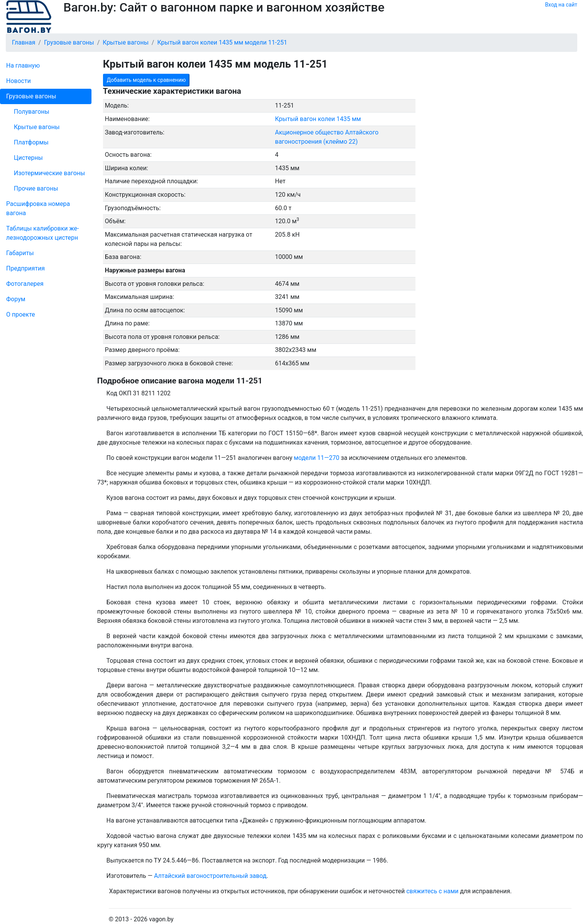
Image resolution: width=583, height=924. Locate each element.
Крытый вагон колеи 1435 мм (318, 119)
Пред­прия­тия (25, 268)
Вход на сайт (561, 5)
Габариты (20, 253)
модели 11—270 (316, 458)
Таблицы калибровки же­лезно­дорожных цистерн (42, 233)
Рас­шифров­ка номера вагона (38, 208)
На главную (23, 66)
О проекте (21, 314)
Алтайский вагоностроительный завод (210, 876)
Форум (16, 299)
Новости (18, 81)
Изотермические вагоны (49, 173)
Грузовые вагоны (31, 96)
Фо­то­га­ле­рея (25, 284)
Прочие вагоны (36, 188)
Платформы (31, 142)
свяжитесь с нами (432, 891)
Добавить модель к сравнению (146, 80)
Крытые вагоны (37, 127)
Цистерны (28, 158)
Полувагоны (32, 112)
